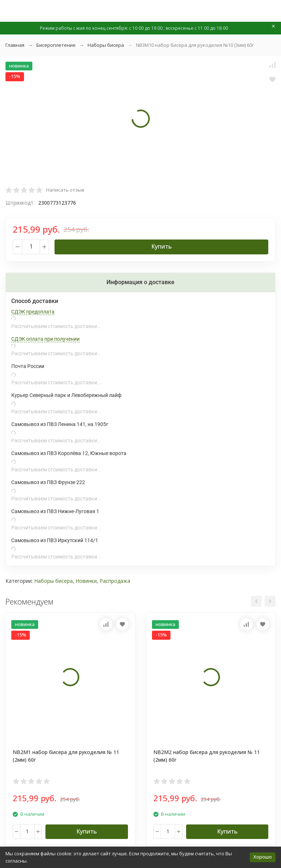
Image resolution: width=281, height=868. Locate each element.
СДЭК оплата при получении (45, 339)
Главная (15, 45)
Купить (161, 246)
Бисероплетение (56, 45)
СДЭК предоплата (33, 312)
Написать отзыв (65, 190)
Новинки (86, 581)
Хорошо (263, 857)
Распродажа (115, 581)
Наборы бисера (106, 45)
